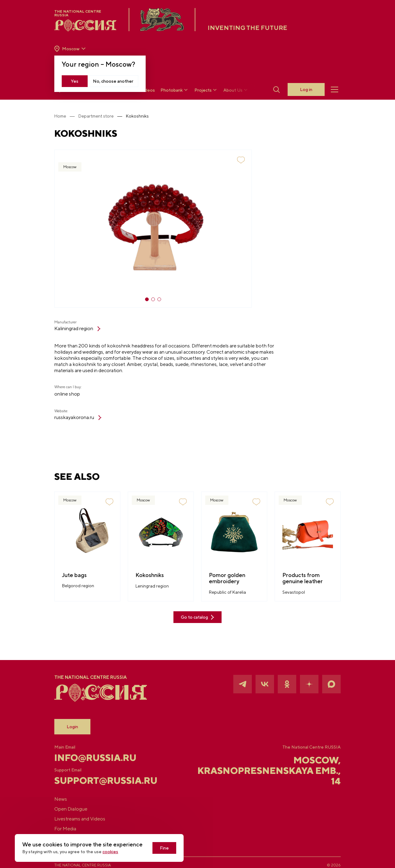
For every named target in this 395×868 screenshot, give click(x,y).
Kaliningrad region (77, 328)
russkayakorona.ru (78, 417)
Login (72, 727)
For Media (65, 829)
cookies (110, 852)
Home (60, 116)
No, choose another (113, 81)
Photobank (175, 90)
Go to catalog (197, 617)
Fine (164, 848)
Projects (206, 90)
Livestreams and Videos (80, 819)
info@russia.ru (95, 758)
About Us (236, 90)
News (61, 799)
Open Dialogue (71, 809)
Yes (75, 81)
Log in (306, 89)
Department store (96, 116)
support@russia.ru (102, 780)
